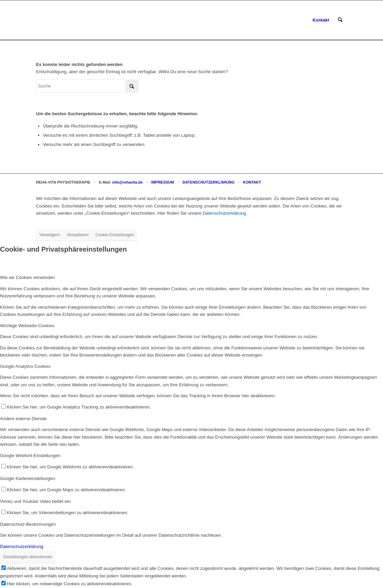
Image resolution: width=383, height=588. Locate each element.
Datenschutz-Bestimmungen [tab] (28, 524)
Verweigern (50, 235)
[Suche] (340, 20)
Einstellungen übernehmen (28, 557)
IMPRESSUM (163, 182)
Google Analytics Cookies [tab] (25, 366)
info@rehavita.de (128, 182)
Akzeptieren (78, 235)
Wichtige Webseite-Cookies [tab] (27, 326)
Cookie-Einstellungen (115, 235)
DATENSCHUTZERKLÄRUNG (208, 182)
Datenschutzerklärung (224, 213)
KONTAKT (252, 182)
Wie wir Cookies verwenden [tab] (27, 277)
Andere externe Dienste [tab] (23, 419)
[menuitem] (321, 20)
